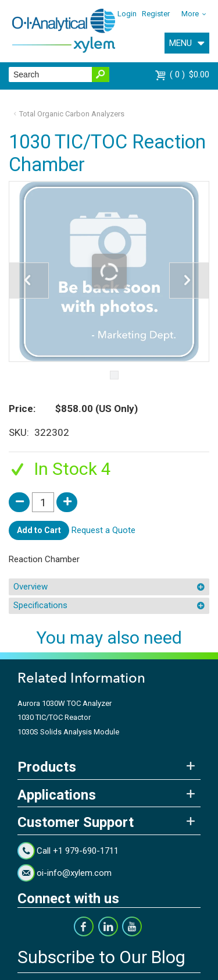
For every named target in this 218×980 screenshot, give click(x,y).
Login (127, 14)
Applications (57, 795)
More (190, 14)
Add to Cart (39, 530)
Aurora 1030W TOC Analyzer (65, 703)
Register (156, 14)
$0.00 (190, 74)
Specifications (40, 605)
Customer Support (76, 822)
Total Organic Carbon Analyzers (72, 114)
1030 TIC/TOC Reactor (54, 717)
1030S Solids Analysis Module (68, 732)
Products (47, 767)
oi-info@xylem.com (74, 873)
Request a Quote (103, 530)
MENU (181, 43)
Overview (31, 587)
